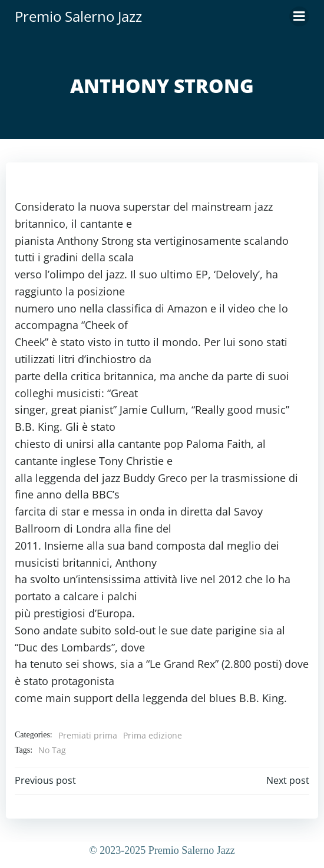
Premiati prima (88, 735)
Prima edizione (153, 735)
